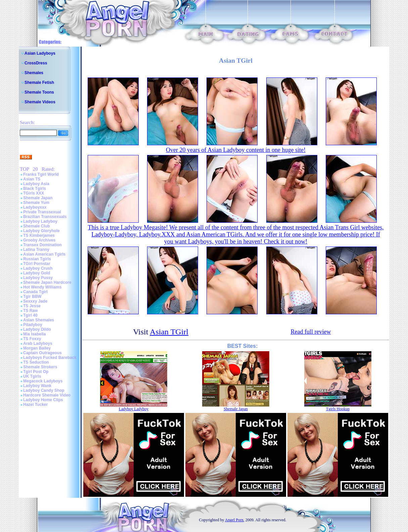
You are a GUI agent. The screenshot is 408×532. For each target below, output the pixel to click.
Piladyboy (33, 325)
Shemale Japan (38, 198)
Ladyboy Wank (37, 386)
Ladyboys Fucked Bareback (50, 358)
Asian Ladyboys (40, 53)
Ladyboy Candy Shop (44, 390)
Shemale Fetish (39, 83)
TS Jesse (32, 306)
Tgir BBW (32, 297)
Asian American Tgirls (44, 254)
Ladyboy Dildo (37, 329)
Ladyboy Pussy (38, 278)
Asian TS (32, 179)
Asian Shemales (39, 320)
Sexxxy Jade (35, 301)
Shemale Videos (40, 102)
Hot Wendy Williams (42, 287)
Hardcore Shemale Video (47, 395)
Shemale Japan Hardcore (47, 282)
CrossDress (36, 63)
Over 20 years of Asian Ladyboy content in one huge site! (236, 150)
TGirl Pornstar (37, 264)
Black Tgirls (35, 189)
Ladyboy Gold (37, 273)
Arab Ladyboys (38, 343)
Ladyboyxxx (35, 207)
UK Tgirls (32, 376)
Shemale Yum (36, 203)
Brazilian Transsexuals (45, 217)
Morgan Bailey (37, 348)
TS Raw (30, 311)
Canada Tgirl (35, 292)
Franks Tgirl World (41, 174)
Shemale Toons (39, 92)
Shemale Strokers (40, 367)
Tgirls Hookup (338, 409)
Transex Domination (42, 245)
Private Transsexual (42, 212)
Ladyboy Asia (36, 184)
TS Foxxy (32, 339)
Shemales (34, 73)
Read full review (311, 332)
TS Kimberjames (39, 235)
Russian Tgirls (37, 259)
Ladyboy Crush (38, 268)
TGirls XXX (34, 193)
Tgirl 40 (30, 315)
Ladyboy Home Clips (43, 400)
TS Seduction (36, 362)
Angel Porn (234, 520)
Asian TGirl (169, 332)
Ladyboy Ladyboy (40, 221)
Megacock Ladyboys (43, 381)
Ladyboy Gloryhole (41, 231)
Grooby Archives (39, 240)
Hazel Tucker (35, 405)
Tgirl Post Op (36, 372)
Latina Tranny (36, 250)
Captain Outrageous (42, 353)
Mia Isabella (34, 334)
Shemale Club (36, 226)
